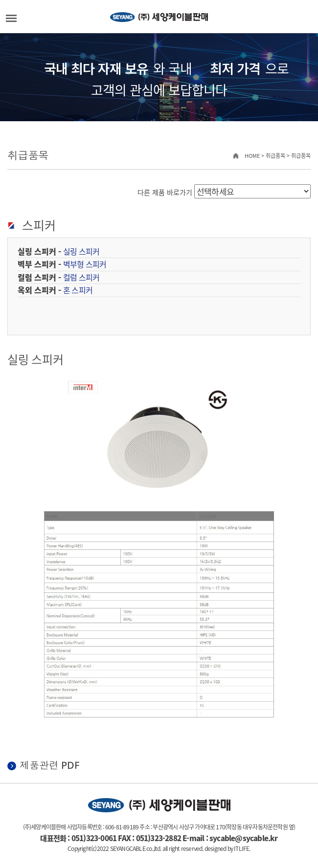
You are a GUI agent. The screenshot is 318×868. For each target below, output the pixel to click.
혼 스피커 (78, 290)
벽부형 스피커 (85, 264)
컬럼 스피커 (81, 277)
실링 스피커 (81, 251)
